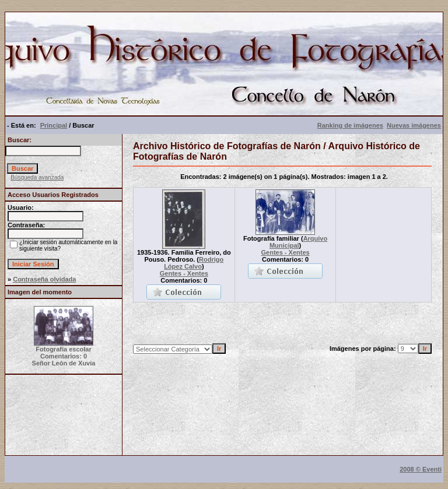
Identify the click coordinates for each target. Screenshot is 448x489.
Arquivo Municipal (298, 242)
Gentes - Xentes (184, 273)
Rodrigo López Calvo (194, 263)
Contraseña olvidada (44, 279)
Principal (54, 125)
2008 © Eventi (421, 469)
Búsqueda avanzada (37, 177)
